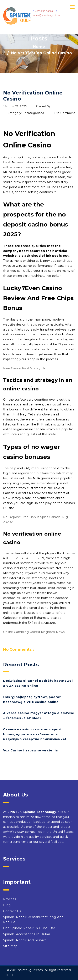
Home (39, 47)
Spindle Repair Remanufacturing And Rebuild (33, 920)
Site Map (10, 946)
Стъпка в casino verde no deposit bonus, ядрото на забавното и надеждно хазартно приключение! (35, 734)
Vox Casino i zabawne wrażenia (30, 750)
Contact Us (12, 911)
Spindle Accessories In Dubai (27, 934)
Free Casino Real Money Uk (24, 368)
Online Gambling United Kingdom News (34, 632)
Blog (7, 905)
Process (10, 899)
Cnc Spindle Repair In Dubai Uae (30, 928)
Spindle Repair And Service (25, 940)
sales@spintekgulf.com (48, 15)
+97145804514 (44, 11)
